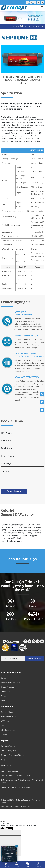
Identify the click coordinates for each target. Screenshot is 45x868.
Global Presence (7, 687)
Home (14, 26)
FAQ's (3, 760)
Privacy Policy (7, 807)
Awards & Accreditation (10, 683)
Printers (24, 26)
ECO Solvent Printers (9, 717)
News (3, 696)
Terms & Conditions (22, 807)
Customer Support (8, 746)
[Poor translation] (9, 828)
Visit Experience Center (10, 730)
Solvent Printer (7, 712)
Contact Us (5, 692)
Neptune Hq (37, 26)
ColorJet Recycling (8, 751)
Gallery (4, 735)
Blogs (3, 701)
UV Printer (5, 721)
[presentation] (21, 481)
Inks (3, 726)
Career (4, 678)
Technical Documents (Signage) (13, 755)
